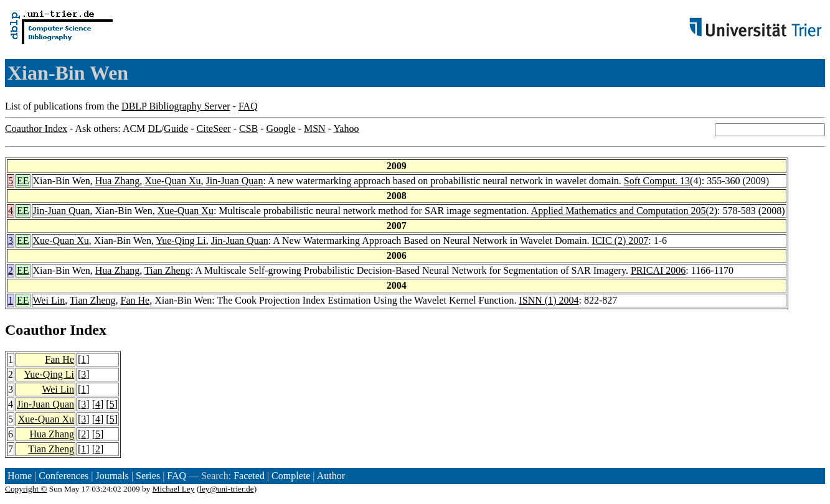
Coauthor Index (36, 128)
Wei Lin (49, 300)
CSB (248, 128)
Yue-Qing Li (181, 240)
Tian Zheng (167, 270)
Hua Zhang (118, 181)
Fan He (135, 300)
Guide (176, 128)
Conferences (64, 476)
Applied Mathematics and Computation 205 (619, 211)
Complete (291, 476)
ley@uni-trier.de (226, 489)
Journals (112, 476)
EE (23, 181)
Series (148, 476)
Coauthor (35, 330)
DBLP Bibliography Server (176, 106)
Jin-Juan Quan (234, 181)
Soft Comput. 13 (657, 181)
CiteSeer (214, 128)
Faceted (249, 476)
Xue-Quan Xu (172, 181)
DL (154, 128)
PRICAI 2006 (658, 270)
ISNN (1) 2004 (549, 300)
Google (281, 128)
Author (331, 476)
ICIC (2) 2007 (620, 240)
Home (20, 476)
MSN (315, 128)
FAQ (248, 106)
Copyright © (26, 489)
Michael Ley (174, 489)
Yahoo (346, 128)
